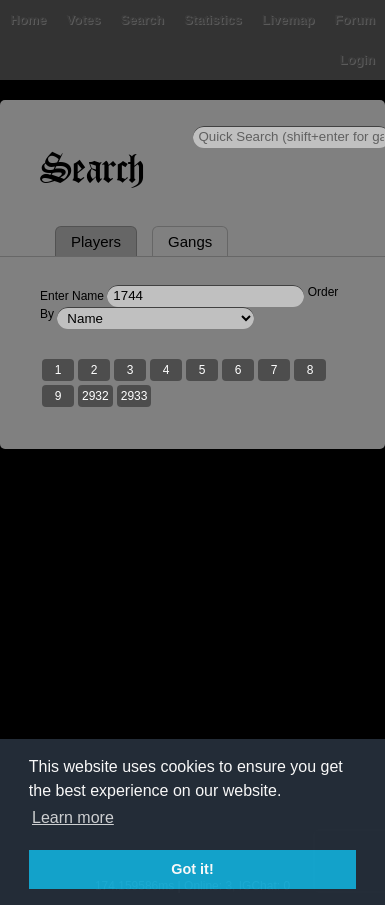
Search (142, 19)
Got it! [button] (192, 869)
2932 (95, 396)
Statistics (213, 19)
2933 (134, 396)
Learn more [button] (73, 817)
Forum (355, 19)
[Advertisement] (192, 676)
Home (28, 19)
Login (357, 59)
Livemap (288, 19)
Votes (83, 19)
